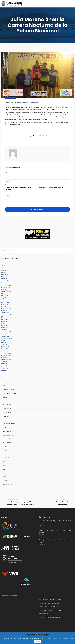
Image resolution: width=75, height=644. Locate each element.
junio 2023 (5, 274)
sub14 (4, 462)
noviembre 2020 (6, 334)
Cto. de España (7, 409)
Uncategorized (7, 484)
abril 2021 (4, 323)
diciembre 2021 (6, 308)
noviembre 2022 (6, 287)
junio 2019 (4, 366)
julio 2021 (4, 317)
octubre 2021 (5, 313)
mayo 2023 (5, 277)
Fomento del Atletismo (9, 424)
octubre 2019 (5, 357)
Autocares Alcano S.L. (45, 614)
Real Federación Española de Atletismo (51, 600)
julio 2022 (4, 294)
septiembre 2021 (6, 315)
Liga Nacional (7, 443)
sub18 (4, 469)
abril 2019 (4, 370)
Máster (5, 454)
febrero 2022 (5, 304)
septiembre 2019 (6, 359)
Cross (4, 401)
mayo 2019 (5, 368)
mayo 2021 (5, 321)
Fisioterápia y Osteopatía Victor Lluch (50, 610)
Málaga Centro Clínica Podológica (49, 607)
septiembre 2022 (6, 291)
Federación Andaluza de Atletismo (49, 603)
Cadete (5, 382)
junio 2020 (5, 342)
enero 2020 (5, 351)
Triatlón (5, 481)
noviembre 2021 (6, 311)
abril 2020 (4, 345)
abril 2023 (4, 279)
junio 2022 (5, 296)
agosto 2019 (5, 362)
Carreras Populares (11, 98)
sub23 (4, 477)
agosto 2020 (5, 340)
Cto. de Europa (7, 412)
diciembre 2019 (6, 353)
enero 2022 (5, 306)
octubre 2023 (5, 270)
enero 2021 (5, 330)
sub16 (5, 465)
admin (36, 103)
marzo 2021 (5, 325)
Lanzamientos (7, 439)
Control (5, 397)
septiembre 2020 (7, 338)
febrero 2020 (5, 349)
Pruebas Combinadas (9, 458)
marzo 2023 (5, 281)
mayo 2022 (5, 298)
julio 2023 (4, 272)
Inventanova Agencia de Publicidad (49, 617)
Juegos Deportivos (8, 435)
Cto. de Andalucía (8, 405)
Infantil (5, 428)
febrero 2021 (5, 328)
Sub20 (5, 473)
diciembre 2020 (6, 332)
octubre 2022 (5, 289)
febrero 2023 (5, 283)
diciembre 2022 (6, 285)
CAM (4, 386)
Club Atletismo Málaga (9, 393)
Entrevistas (6, 416)
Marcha (5, 450)
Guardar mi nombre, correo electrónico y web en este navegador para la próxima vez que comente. (35, 188)
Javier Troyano (7, 431)
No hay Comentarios (22, 103)
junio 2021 (4, 319)
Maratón (5, 446)
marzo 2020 (5, 347)
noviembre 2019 (6, 355)
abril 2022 (4, 300)
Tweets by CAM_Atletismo (9, 596)
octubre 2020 (5, 336)
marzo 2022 (5, 302)
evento (5, 420)
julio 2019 (4, 364)
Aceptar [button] (38, 641)
